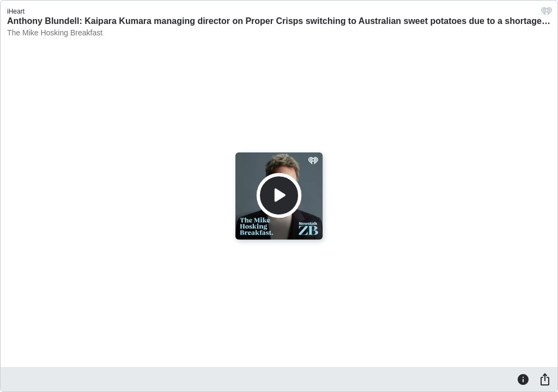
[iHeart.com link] (547, 14)
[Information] (523, 379)
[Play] (279, 195)
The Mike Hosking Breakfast (55, 33)
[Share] (545, 379)
